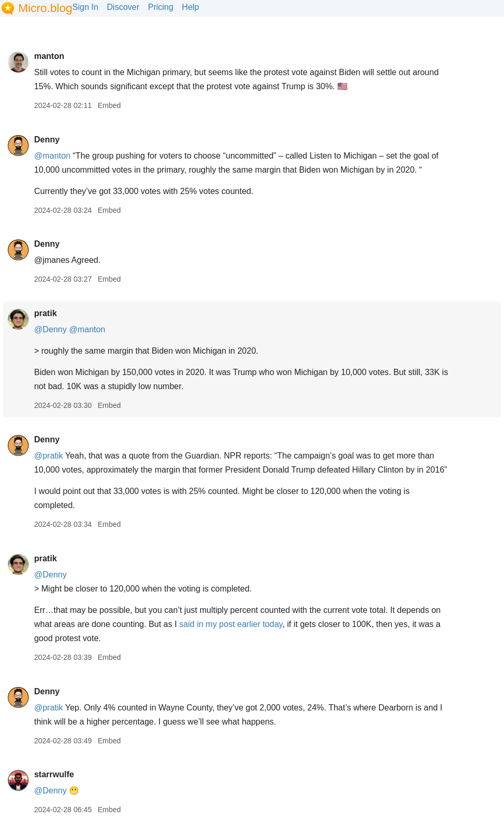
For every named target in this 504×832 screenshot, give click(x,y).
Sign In (85, 7)
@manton (52, 156)
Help (190, 7)
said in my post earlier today (231, 624)
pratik (45, 313)
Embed (109, 105)
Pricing (161, 7)
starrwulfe (54, 774)
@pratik (48, 456)
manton (49, 56)
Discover (123, 7)
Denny (47, 140)
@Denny (50, 329)
